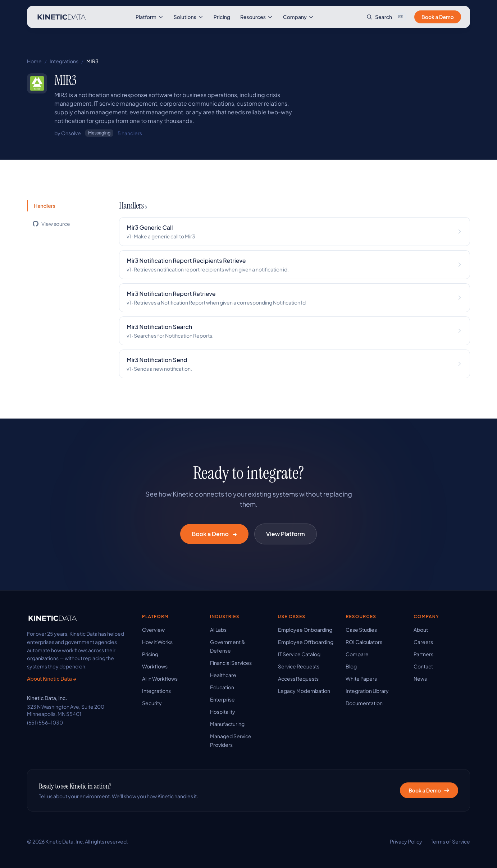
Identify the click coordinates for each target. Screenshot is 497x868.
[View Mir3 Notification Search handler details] (295, 331)
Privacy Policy (406, 841)
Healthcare (223, 675)
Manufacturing (227, 724)
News (420, 679)
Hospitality (223, 712)
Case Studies (361, 630)
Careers (423, 642)
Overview (153, 630)
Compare (357, 654)
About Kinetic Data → (52, 679)
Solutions (189, 17)
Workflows (155, 666)
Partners (423, 654)
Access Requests (298, 679)
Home (34, 61)
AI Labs (218, 630)
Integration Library (367, 691)
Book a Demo (438, 17)
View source (51, 224)
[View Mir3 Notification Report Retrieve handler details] (295, 298)
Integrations (64, 61)
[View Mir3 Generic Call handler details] (295, 232)
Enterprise (222, 699)
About (421, 630)
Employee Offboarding (306, 642)
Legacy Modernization (304, 691)
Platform (150, 17)
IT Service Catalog (299, 654)
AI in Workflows (160, 679)
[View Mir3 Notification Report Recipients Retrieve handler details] (295, 265)
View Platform (286, 534)
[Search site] (386, 17)
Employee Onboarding (305, 630)
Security (152, 703)
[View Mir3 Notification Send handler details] (295, 364)
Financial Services (231, 663)
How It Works (157, 642)
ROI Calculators (364, 642)
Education (222, 687)
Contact (423, 666)
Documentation (364, 703)
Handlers (45, 206)
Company (298, 17)
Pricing (222, 17)
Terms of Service (450, 841)
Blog (351, 666)
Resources (257, 17)
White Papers (361, 679)
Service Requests (299, 666)
